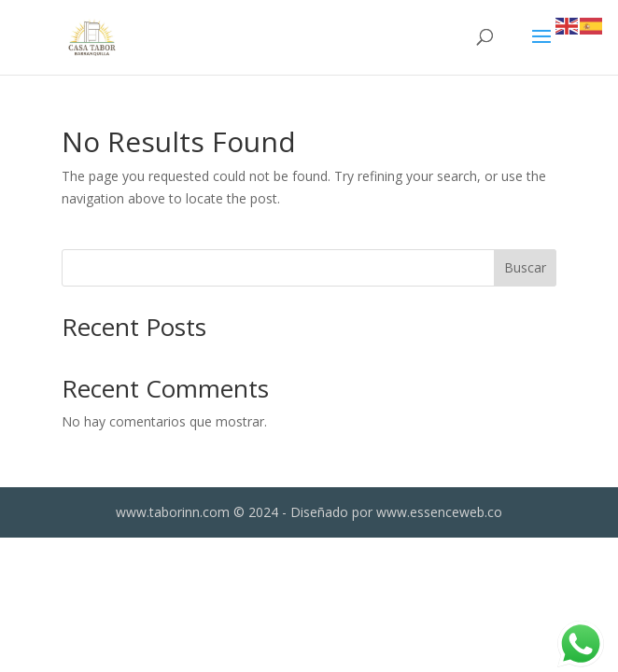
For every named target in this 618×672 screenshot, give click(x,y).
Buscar (525, 267)
